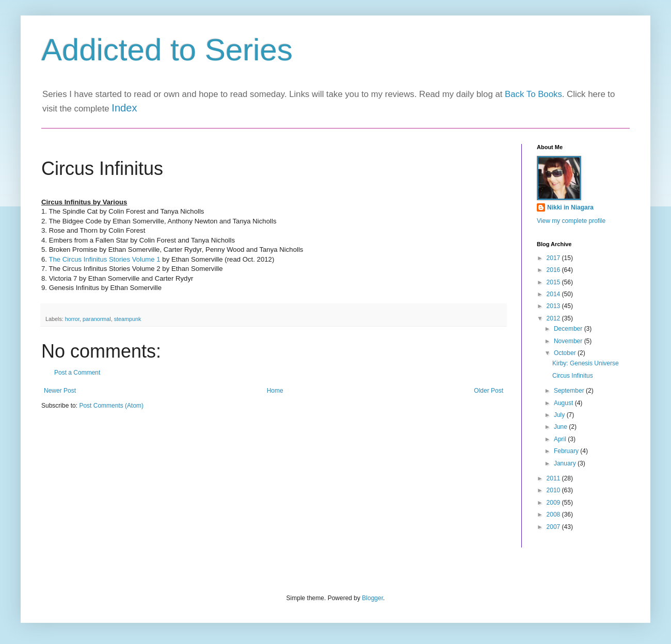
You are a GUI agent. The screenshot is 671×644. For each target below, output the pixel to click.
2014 (554, 294)
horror (72, 319)
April (561, 439)
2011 (554, 478)
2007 (554, 527)
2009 (554, 503)
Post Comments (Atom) (111, 406)
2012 (554, 318)
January (566, 463)
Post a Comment (77, 373)
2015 (554, 282)
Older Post (489, 391)
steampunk (128, 319)
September (570, 391)
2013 (554, 306)
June (561, 427)
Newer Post (60, 391)
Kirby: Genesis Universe (586, 363)
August (564, 403)
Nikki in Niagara (570, 207)
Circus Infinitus (573, 376)
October (566, 353)
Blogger (372, 598)
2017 (554, 258)
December (569, 329)
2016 (554, 270)
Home (275, 391)
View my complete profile (571, 221)
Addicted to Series (167, 50)
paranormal (97, 319)
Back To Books (533, 94)
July (560, 415)
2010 (554, 490)
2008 (554, 514)
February (567, 451)
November (569, 341)
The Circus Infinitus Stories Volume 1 (104, 259)
